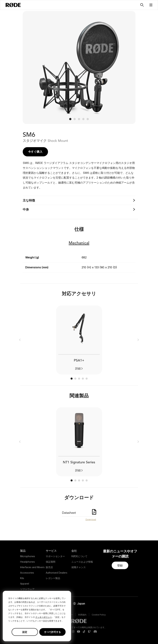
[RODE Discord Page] (95, 632)
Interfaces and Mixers (32, 567)
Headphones (28, 562)
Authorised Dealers (57, 573)
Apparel (25, 584)
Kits (22, 578)
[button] (151, 5)
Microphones (28, 556)
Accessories (27, 573)
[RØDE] (13, 5)
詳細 (78, 368)
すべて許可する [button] (52, 632)
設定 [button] (25, 632)
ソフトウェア (27, 589)
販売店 (49, 567)
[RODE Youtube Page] (79, 632)
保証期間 (51, 562)
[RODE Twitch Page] (89, 632)
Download (91, 519)
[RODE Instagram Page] (73, 632)
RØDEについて (79, 556)
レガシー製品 (53, 578)
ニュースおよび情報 (82, 562)
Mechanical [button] (79, 243)
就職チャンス (79, 567)
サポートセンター (55, 556)
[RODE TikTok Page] (84, 632)
